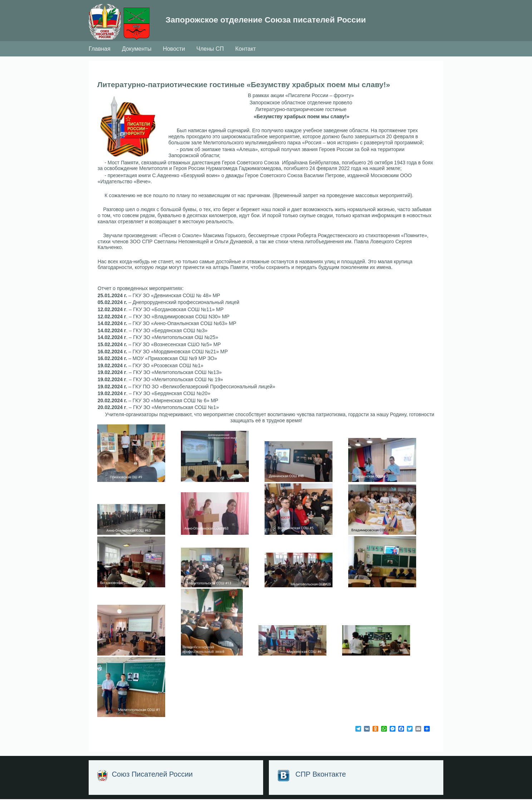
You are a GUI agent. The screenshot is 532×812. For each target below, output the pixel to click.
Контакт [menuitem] (246, 61)
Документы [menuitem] (137, 61)
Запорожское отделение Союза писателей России (259, 27)
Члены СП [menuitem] (210, 61)
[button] (133, 139)
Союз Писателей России (153, 787)
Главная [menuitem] (100, 61)
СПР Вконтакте (320, 787)
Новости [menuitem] (174, 61)
